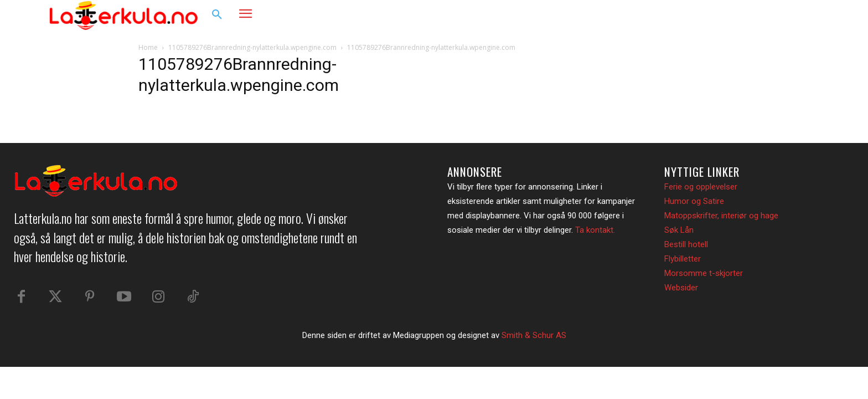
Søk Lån (679, 230)
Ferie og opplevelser (701, 187)
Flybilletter (683, 259)
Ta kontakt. (595, 230)
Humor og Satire (694, 201)
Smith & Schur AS (534, 335)
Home (148, 47)
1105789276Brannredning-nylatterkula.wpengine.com (252, 47)
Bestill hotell (686, 244)
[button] (217, 15)
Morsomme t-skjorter (704, 273)
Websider (681, 288)
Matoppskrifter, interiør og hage (721, 216)
